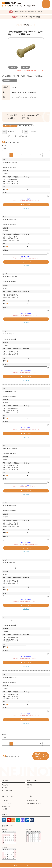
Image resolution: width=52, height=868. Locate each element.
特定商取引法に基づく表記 (34, 804)
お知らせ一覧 (6, 807)
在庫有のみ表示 (23, 137)
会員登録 (29, 786)
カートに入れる (26, 206)
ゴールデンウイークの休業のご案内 (26, 17)
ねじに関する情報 (7, 791)
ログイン (29, 788)
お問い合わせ (26, 209)
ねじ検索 (5, 788)
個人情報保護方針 (32, 801)
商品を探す (5, 786)
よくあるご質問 (6, 804)
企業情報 (5, 810)
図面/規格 (26, 68)
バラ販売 (8, 137)
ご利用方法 (5, 801)
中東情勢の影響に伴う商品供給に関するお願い (26, 12)
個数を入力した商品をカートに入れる (41, 757)
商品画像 (14, 68)
